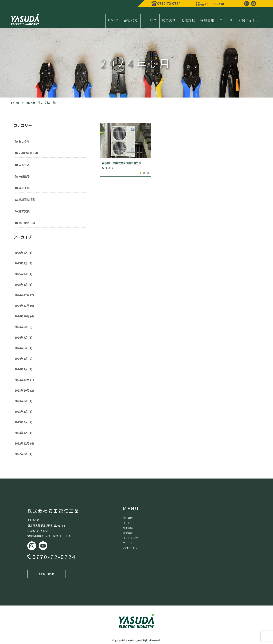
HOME (113, 20)
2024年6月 (23, 348)
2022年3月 (23, 454)
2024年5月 (23, 358)
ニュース (226, 20)
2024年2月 (23, 369)
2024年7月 (23, 337)
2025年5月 (23, 284)
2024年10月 (24, 316)
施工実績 (169, 20)
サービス (150, 20)
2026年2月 (23, 253)
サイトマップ (130, 538)
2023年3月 (23, 422)
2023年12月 (24, 380)
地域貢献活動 (27, 199)
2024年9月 (23, 327)
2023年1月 (23, 433)
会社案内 (131, 20)
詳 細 (146, 173)
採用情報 (207, 20)
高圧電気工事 (27, 223)
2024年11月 (24, 306)
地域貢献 (188, 20)
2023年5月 (23, 411)
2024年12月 (24, 295)
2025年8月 (23, 263)
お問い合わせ (249, 20)
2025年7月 (23, 274)
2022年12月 (24, 443)
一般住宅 (24, 176)
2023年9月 (23, 401)
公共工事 (24, 188)
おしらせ (24, 141)
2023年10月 (24, 390)
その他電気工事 (28, 153)
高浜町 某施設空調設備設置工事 (122, 163)
